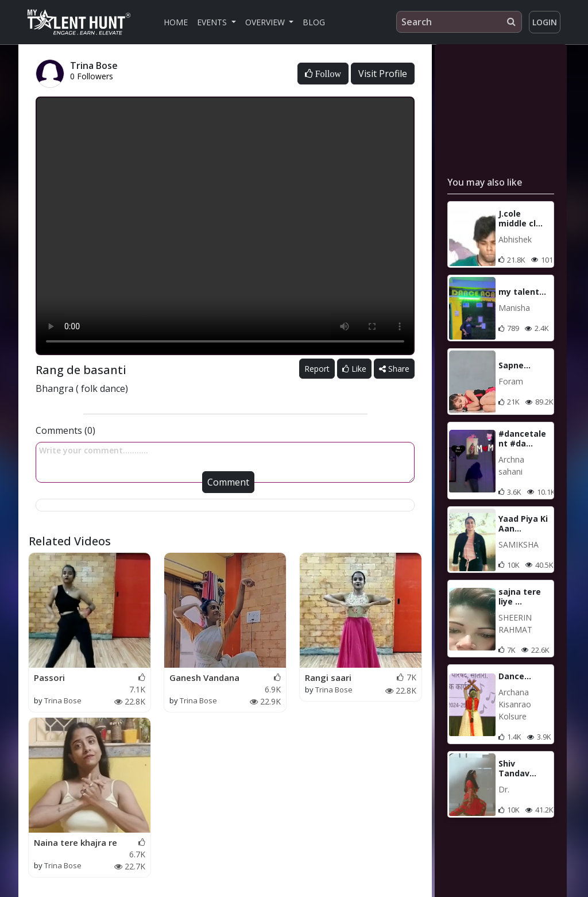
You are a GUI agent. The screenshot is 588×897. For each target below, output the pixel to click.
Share (394, 369)
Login (545, 22)
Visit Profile (383, 74)
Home (176, 22)
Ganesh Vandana (204, 677)
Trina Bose (63, 700)
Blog (314, 22)
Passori (49, 677)
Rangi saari (328, 677)
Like (354, 369)
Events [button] (213, 22)
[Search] (459, 22)
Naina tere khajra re (76, 842)
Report (317, 369)
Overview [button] (266, 22)
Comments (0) (65, 430)
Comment (228, 482)
